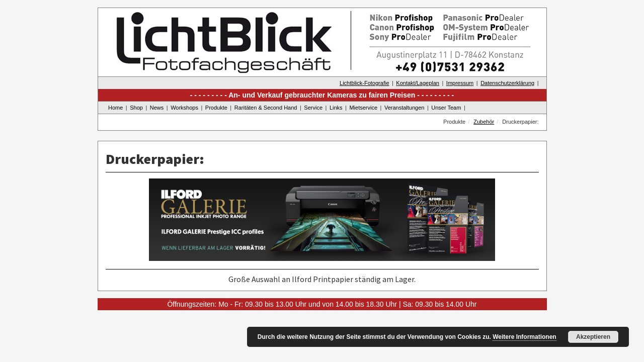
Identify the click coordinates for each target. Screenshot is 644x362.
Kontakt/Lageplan (418, 83)
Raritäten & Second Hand (266, 108)
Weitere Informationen (524, 337)
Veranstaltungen (405, 108)
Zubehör (484, 122)
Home (115, 108)
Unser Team (446, 108)
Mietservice (363, 108)
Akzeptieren (593, 337)
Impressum (460, 83)
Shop (136, 108)
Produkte (216, 108)
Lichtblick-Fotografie (364, 83)
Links (336, 108)
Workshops (184, 108)
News (157, 108)
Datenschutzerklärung (507, 83)
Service (313, 108)
